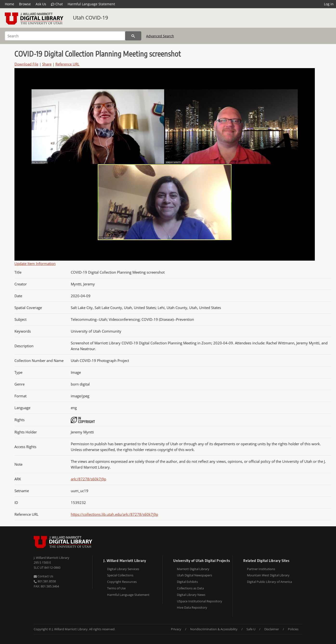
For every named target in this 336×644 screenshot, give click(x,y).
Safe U (251, 629)
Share (47, 64)
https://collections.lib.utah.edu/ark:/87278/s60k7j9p (114, 514)
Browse (25, 4)
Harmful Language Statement (91, 4)
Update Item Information (35, 264)
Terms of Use (116, 588)
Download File (26, 64)
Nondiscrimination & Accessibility (214, 629)
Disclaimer (272, 629)
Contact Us (43, 576)
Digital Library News (191, 595)
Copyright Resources (122, 582)
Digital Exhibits (187, 582)
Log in (329, 4)
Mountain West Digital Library (268, 575)
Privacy (176, 629)
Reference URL (67, 64)
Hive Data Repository (192, 607)
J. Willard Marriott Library (52, 558)
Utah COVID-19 (90, 18)
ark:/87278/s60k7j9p (88, 479)
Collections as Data (190, 588)
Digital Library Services (123, 569)
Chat (57, 4)
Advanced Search (160, 36)
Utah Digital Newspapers (194, 575)
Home (10, 4)
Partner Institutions (261, 569)
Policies (293, 629)
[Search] (65, 36)
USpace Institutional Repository (200, 601)
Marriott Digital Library (193, 569)
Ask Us (41, 4)
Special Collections (120, 575)
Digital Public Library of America (269, 582)
